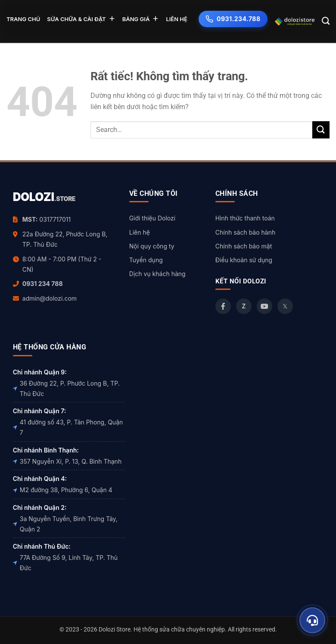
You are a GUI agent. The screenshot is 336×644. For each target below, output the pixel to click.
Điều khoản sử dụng (244, 260)
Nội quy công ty (152, 246)
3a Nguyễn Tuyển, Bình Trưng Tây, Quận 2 (65, 524)
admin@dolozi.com (50, 298)
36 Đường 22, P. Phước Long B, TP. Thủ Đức (66, 388)
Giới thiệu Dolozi (152, 218)
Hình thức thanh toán (245, 218)
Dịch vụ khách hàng (157, 274)
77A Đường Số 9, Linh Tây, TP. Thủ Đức (65, 563)
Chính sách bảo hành (245, 232)
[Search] (326, 21)
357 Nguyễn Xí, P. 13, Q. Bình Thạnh (67, 461)
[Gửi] (321, 130)
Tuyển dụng (146, 260)
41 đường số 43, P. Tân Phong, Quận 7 (68, 427)
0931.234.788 (233, 19)
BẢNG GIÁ (141, 19)
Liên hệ (140, 232)
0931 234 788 (43, 284)
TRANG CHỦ (23, 19)
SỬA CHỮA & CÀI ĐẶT (81, 19)
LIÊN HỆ (177, 19)
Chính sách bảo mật (244, 246)
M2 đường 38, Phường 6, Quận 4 (63, 490)
